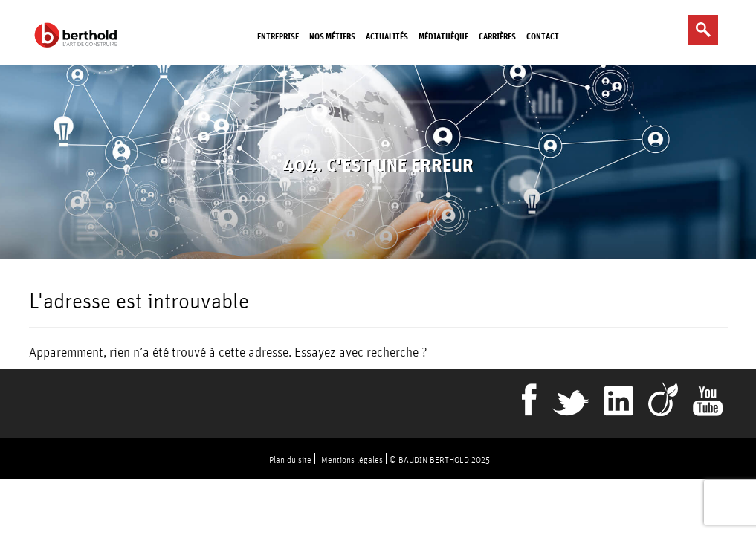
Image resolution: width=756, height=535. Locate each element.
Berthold (78, 35)
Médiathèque (443, 36)
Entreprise (278, 36)
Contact (543, 36)
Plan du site (290, 460)
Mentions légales (352, 460)
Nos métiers (332, 36)
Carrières (497, 36)
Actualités (387, 36)
